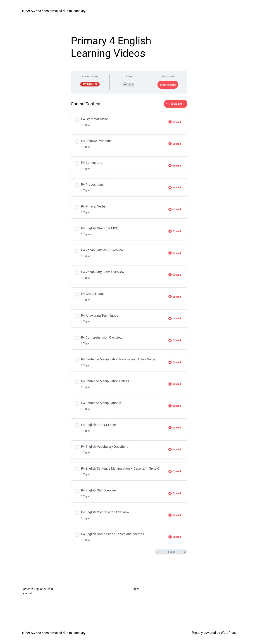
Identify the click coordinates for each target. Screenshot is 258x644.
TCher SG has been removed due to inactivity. (54, 11)
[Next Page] (185, 552)
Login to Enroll (168, 85)
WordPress (229, 633)
